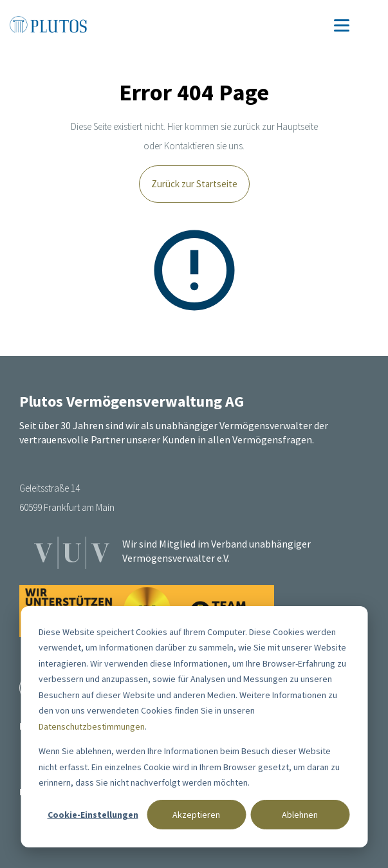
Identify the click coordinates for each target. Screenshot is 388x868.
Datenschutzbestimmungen (92, 726)
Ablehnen (300, 815)
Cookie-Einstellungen (93, 815)
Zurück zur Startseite (194, 184)
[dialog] (194, 727)
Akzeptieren (196, 815)
